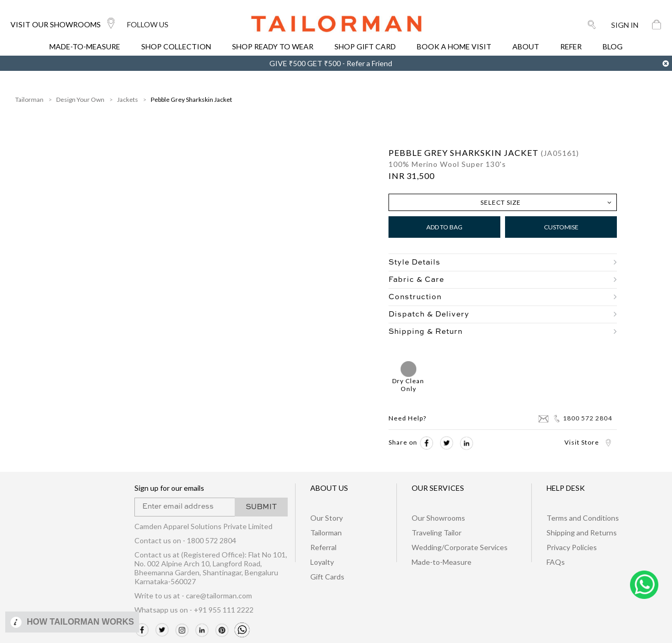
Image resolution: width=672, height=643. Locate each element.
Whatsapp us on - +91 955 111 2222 (194, 610)
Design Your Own (80, 99)
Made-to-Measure (442, 562)
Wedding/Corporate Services (460, 547)
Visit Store (588, 442)
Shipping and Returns (582, 533)
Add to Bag (444, 227)
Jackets (128, 99)
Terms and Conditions (583, 518)
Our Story (327, 518)
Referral (323, 547)
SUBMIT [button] (261, 507)
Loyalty (322, 562)
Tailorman (29, 99)
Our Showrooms (438, 518)
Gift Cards (327, 577)
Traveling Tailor (437, 533)
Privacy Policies (572, 547)
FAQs (556, 562)
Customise (561, 227)
